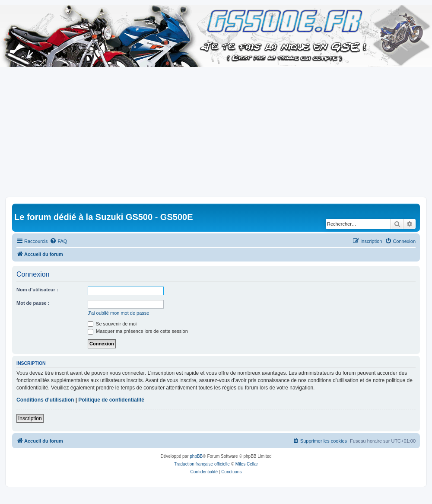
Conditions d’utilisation (45, 400)
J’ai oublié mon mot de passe (118, 313)
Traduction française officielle (202, 464)
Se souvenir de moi (112, 324)
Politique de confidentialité (111, 400)
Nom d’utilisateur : (37, 290)
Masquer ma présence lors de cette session (138, 331)
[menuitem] (58, 241)
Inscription (30, 418)
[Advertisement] (216, 132)
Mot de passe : (33, 303)
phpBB (196, 456)
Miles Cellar (247, 464)
